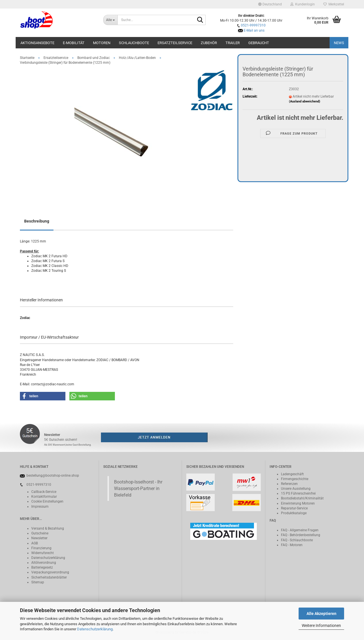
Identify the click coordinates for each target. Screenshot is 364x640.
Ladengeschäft (292, 474)
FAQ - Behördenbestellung (301, 535)
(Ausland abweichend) (305, 101)
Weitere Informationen (321, 625)
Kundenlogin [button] (303, 4)
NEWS (339, 43)
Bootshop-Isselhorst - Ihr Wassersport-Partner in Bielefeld (138, 488)
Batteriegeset (41, 567)
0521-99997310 (253, 25)
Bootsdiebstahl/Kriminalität (302, 498)
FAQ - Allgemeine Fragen (300, 530)
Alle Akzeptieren (321, 614)
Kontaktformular (44, 497)
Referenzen (289, 484)
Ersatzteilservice (175, 43)
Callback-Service (44, 492)
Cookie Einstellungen (47, 501)
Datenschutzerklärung (95, 629)
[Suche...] (110, 20)
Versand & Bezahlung (48, 528)
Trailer (233, 43)
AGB (35, 543)
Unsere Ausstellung (296, 489)
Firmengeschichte (295, 479)
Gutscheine (40, 533)
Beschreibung (37, 221)
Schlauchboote (134, 43)
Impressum (40, 507)
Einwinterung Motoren (298, 503)
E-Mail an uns (254, 30)
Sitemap (38, 582)
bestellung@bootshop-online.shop (53, 476)
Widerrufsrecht (43, 553)
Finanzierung (41, 548)
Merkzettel (334, 4)
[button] (270, 4)
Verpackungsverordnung (50, 572)
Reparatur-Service (294, 508)
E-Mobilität (74, 43)
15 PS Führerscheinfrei (298, 493)
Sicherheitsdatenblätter (49, 577)
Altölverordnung (44, 563)
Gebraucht (259, 43)
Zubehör (209, 43)
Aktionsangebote (37, 43)
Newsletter (39, 538)
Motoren (102, 43)
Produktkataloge (294, 513)
